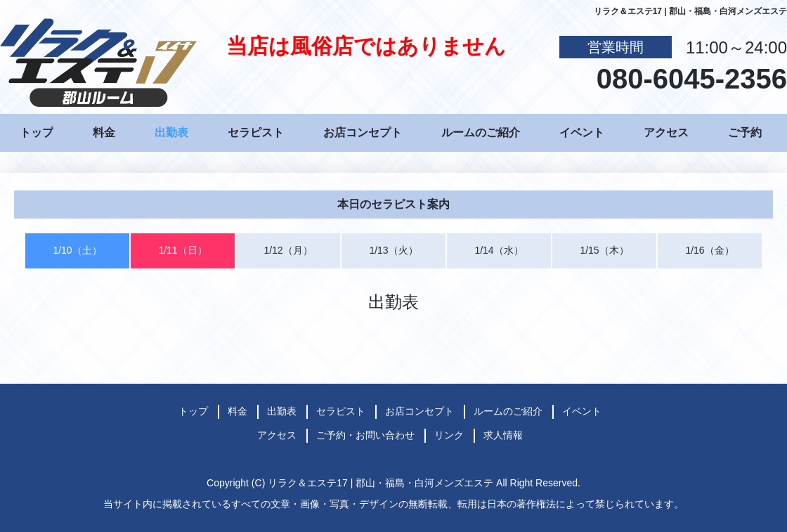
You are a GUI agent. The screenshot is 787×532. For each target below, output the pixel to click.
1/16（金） (709, 250)
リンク (449, 435)
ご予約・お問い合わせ (365, 435)
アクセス (666, 132)
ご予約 (745, 132)
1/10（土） (77, 250)
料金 (104, 132)
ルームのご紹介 (481, 132)
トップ (37, 132)
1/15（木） (604, 250)
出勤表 (171, 132)
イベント (582, 132)
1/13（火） (393, 250)
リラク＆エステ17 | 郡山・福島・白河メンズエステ (381, 483)
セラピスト (256, 132)
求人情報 (503, 435)
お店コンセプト (363, 132)
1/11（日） (182, 250)
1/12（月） (288, 250)
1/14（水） (499, 250)
